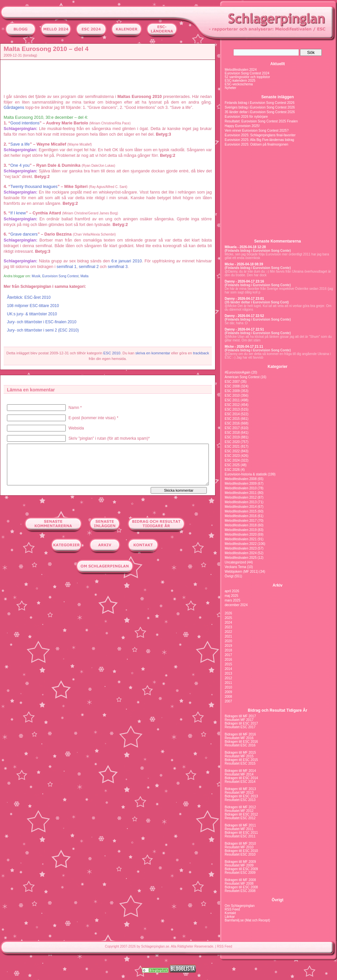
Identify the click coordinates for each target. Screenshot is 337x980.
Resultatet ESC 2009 (240, 873)
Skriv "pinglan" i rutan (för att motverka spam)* (109, 438)
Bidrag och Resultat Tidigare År (278, 710)
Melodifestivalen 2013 (241, 502)
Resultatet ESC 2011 (240, 836)
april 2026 (232, 591)
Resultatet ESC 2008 (240, 891)
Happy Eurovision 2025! (242, 126)
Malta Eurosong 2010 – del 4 (46, 49)
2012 (228, 678)
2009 (228, 692)
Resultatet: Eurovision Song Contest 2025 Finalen (261, 121)
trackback (201, 353)
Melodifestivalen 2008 (241, 479)
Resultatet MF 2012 (239, 811)
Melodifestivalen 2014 (241, 507)
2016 (228, 660)
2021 (228, 636)
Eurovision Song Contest (60, 276)
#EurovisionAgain (238, 372)
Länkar (230, 917)
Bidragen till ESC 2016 (241, 742)
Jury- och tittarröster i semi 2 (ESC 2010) (43, 330)
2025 (228, 618)
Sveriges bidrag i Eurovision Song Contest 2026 (260, 107)
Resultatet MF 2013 (239, 793)
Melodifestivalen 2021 (241, 539)
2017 (228, 655)
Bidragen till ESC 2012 (241, 814)
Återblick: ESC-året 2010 (29, 297)
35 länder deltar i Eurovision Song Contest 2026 (260, 112)
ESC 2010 (112, 353)
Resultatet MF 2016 (239, 738)
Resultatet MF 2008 (239, 884)
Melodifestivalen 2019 (241, 530)
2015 (228, 664)
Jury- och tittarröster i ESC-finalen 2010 (42, 322)
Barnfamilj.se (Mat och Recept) (247, 920)
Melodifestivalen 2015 (241, 511)
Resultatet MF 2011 (239, 829)
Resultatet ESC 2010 (240, 854)
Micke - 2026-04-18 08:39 (244, 264)
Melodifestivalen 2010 (241, 488)
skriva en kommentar (153, 353)
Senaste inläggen (278, 97)
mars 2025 (232, 600)
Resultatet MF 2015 (239, 756)
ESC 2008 (232, 386)
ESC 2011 (232, 400)
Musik (36, 276)
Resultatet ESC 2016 (240, 745)
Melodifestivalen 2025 (241, 558)
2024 (228, 623)
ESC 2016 (232, 423)
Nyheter (230, 88)
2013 (228, 673)
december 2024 (236, 605)
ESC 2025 (232, 465)
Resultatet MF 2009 (239, 865)
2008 (228, 697)
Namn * (75, 408)
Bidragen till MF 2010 (240, 844)
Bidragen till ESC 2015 (241, 760)
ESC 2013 (232, 409)
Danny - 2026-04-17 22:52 (244, 316)
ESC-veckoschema (239, 84)
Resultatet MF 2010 (239, 847)
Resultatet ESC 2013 (240, 800)
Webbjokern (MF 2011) (242, 572)
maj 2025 (231, 596)
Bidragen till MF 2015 (240, 753)
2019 (228, 646)
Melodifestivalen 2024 (241, 70)
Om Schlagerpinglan (240, 906)
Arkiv (278, 585)
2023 (228, 627)
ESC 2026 (232, 470)
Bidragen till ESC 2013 (241, 796)
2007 (228, 701)
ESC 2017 (232, 428)
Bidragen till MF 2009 (240, 862)
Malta (84, 276)
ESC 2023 (232, 456)
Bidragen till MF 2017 (240, 716)
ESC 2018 (232, 433)
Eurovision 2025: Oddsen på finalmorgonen (256, 144)
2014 (228, 669)
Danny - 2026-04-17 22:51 (244, 329)
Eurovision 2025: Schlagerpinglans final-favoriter (260, 135)
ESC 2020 (232, 442)
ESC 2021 (232, 446)
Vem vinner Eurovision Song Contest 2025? (257, 131)
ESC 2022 (232, 451)
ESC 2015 (232, 419)
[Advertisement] (109, 76)
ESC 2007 (232, 382)
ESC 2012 (232, 405)
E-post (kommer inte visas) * (93, 418)
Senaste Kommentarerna (277, 241)
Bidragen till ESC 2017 (241, 723)
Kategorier (278, 367)
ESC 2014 (232, 414)
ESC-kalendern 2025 (240, 81)
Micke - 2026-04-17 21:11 (244, 347)
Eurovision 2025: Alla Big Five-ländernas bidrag (259, 140)
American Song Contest (242, 377)
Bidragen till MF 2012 (240, 807)
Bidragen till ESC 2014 (241, 778)
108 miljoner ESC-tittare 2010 (33, 306)
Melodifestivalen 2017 (241, 521)
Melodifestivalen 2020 (241, 535)
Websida (76, 428)
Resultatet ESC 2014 (240, 782)
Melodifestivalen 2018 (241, 525)
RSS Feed (232, 909)
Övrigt (229, 576)
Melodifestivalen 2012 (241, 497)
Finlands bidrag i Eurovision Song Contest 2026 (260, 103)
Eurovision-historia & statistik (246, 474)
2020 (228, 641)
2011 (228, 683)
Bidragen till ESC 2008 (241, 887)
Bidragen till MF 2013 (240, 789)
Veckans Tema (235, 567)
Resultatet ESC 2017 (240, 727)
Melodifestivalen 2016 (241, 516)
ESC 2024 (232, 460)
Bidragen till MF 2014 (240, 771)
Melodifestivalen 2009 (241, 484)
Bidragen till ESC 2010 (241, 851)
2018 (228, 650)
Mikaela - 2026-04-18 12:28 (245, 247)
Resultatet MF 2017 (239, 720)
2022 (228, 632)
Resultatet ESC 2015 (240, 763)
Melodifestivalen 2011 (241, 493)
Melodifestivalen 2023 (241, 548)
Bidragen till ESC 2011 (241, 833)
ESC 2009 (232, 391)
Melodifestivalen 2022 (241, 544)
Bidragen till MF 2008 (240, 880)
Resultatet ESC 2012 (240, 818)
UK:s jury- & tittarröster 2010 (32, 314)
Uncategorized (235, 562)
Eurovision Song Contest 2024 (247, 73)
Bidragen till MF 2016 (240, 734)
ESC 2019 (232, 437)
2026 (228, 613)
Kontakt (230, 913)
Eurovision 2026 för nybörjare (246, 117)
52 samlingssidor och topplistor (247, 77)
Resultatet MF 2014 (239, 774)
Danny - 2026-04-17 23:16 (244, 281)
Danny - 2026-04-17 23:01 (244, 299)
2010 (228, 687)
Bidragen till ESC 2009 (241, 869)
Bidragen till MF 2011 (240, 825)
